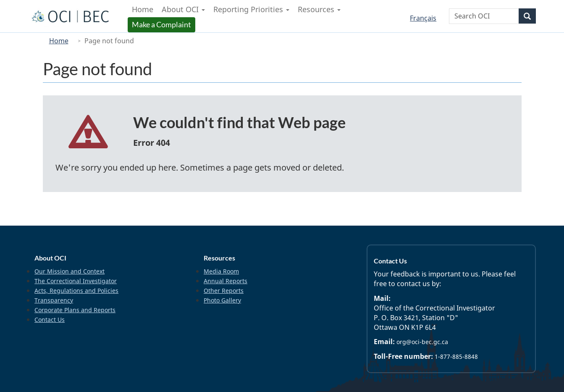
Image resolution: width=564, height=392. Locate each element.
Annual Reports (226, 281)
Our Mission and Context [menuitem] (70, 271)
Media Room (221, 271)
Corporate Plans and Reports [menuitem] (75, 310)
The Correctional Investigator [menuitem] (76, 281)
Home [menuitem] (143, 9)
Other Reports (224, 291)
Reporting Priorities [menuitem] (251, 9)
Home (59, 41)
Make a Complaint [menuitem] (162, 24)
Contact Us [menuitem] (50, 320)
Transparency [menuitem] (54, 300)
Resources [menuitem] (319, 9)
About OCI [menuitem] (183, 9)
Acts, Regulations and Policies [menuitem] (76, 291)
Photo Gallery (222, 300)
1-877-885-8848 (456, 356)
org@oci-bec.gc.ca (422, 342)
